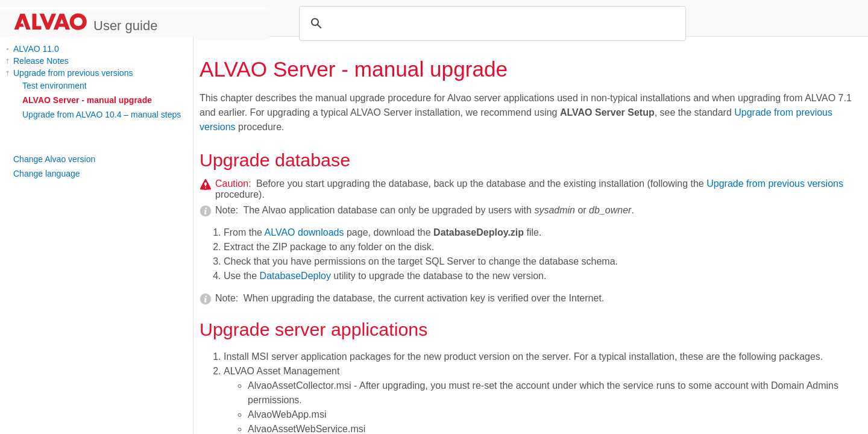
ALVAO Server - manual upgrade (87, 100)
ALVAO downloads (304, 232)
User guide (125, 26)
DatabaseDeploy (295, 276)
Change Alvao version (54, 159)
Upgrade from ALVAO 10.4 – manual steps (102, 115)
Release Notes (41, 61)
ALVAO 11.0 (36, 49)
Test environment (55, 86)
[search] (491, 24)
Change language (47, 174)
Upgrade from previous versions (73, 73)
